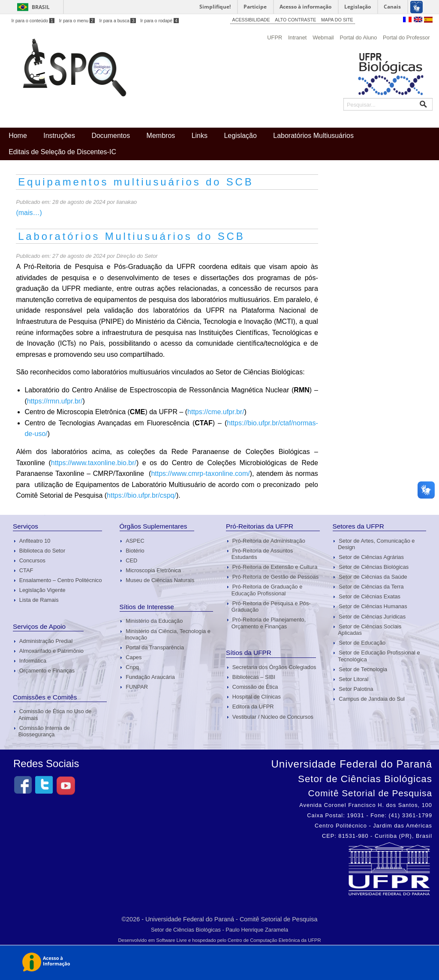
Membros (161, 136)
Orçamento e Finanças (47, 671)
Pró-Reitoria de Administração (269, 541)
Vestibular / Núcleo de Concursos (273, 717)
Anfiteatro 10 (35, 541)
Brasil (41, 7)
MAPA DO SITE (337, 20)
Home (18, 136)
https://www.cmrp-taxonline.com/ (200, 474)
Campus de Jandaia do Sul (372, 699)
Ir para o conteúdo (33, 21)
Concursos (32, 560)
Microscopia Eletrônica (153, 570)
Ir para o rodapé (159, 21)
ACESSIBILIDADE (251, 20)
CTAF (26, 570)
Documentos (111, 136)
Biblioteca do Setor (42, 551)
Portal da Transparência (155, 647)
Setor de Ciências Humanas (373, 606)
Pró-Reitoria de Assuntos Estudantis (262, 554)
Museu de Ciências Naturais (160, 580)
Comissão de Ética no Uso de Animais (55, 714)
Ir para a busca (117, 21)
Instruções (59, 136)
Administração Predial (46, 641)
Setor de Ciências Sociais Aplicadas (370, 630)
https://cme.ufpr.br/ (216, 412)
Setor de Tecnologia (363, 669)
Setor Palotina (356, 689)
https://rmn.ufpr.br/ (55, 401)
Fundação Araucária (150, 677)
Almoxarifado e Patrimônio (51, 651)
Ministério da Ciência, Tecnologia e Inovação (168, 634)
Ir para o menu (77, 21)
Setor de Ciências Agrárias (371, 557)
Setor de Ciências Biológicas (374, 567)
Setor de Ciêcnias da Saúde (373, 577)
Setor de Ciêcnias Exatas (370, 596)
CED (131, 560)
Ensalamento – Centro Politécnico (61, 580)
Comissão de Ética (255, 687)
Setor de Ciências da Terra (371, 587)
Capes (134, 657)
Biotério (135, 551)
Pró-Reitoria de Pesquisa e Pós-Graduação (271, 607)
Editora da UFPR (253, 707)
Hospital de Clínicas (257, 697)
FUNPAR (137, 687)
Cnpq (132, 667)
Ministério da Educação (154, 621)
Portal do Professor (406, 37)
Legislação (240, 136)
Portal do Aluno (358, 37)
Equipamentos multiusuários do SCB (136, 182)
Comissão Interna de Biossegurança (44, 731)
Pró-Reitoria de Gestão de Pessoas (275, 577)
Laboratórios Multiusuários (313, 136)
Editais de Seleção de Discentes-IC (62, 152)
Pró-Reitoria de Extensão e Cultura (275, 567)
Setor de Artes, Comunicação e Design (376, 544)
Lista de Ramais (39, 600)
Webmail (323, 37)
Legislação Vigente (42, 590)
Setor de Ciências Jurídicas (372, 617)
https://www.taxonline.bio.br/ (94, 463)
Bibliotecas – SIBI (254, 677)
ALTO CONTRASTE (295, 20)
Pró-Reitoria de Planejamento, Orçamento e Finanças (269, 623)
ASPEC (135, 541)
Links (200, 136)
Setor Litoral (353, 679)
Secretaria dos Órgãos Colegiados (274, 667)
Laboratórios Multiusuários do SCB (131, 236)
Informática (33, 661)
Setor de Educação (362, 643)
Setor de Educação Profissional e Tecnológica (379, 656)
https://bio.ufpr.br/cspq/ (141, 495)
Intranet (297, 37)
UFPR (275, 37)
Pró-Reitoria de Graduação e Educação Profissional (267, 590)
